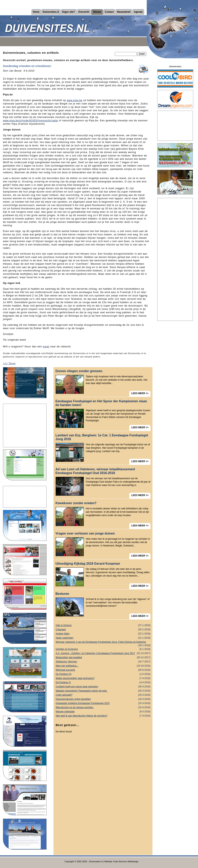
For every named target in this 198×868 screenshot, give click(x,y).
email (46, 347)
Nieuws (97, 12)
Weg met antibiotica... (103, 666)
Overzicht (84, 12)
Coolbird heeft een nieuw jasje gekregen (103, 687)
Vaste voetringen (103, 638)
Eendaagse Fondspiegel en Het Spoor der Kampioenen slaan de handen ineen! (101, 403)
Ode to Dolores (103, 625)
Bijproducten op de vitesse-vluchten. (103, 708)
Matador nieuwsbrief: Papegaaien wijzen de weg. (103, 691)
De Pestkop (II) (103, 674)
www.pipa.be (75, 100)
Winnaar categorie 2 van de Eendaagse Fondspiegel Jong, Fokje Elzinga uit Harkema (103, 642)
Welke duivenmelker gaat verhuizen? (103, 678)
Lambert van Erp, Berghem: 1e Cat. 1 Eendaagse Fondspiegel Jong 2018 (102, 437)
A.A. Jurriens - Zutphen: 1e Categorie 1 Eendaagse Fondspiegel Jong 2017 (103, 653)
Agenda (138, 12)
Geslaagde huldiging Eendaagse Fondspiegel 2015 (103, 703)
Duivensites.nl (51, 12)
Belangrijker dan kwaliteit (103, 658)
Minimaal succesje (103, 670)
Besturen (62, 594)
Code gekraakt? (103, 695)
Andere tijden (103, 634)
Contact (109, 12)
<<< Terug (9, 363)
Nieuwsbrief (124, 12)
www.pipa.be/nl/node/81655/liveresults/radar (30, 121)
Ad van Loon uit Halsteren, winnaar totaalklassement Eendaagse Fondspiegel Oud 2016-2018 (95, 471)
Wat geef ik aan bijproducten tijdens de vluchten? (103, 716)
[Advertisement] (25, 425)
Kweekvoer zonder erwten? (76, 503)
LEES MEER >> (140, 393)
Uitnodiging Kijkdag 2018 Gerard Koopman (88, 564)
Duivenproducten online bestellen (103, 699)
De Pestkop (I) (103, 683)
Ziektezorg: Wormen (103, 662)
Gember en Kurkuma (103, 649)
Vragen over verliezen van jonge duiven (85, 533)
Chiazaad (103, 630)
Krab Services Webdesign (126, 861)
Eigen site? (69, 12)
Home (36, 12)
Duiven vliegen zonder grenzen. (79, 371)
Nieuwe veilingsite (103, 712)
